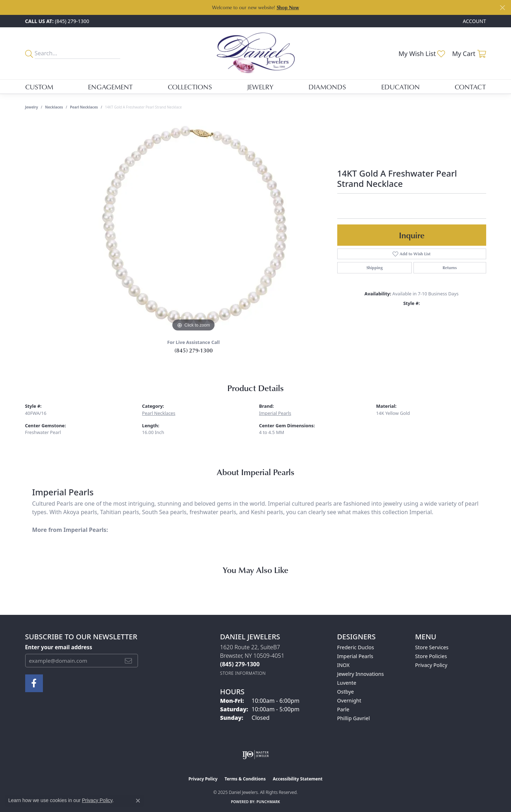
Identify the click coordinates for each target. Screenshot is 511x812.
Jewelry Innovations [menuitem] (361, 674)
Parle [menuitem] (343, 709)
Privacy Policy (431, 665)
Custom (39, 87)
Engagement (110, 87)
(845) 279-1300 (194, 350)
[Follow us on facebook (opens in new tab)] (34, 683)
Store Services (432, 647)
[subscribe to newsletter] (128, 661)
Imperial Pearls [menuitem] (355, 656)
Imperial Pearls (275, 413)
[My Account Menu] (474, 21)
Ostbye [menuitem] (346, 692)
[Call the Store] (240, 664)
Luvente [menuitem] (347, 683)
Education (401, 87)
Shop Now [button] (288, 7)
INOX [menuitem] (343, 665)
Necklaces (54, 107)
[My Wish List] (422, 54)
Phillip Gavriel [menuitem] (354, 718)
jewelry (32, 107)
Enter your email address (59, 647)
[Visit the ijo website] (255, 755)
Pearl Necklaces (84, 107)
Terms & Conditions (245, 779)
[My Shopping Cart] (469, 54)
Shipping (374, 268)
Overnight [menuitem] (349, 700)
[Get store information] (243, 673)
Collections (190, 87)
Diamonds (327, 87)
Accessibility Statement (298, 779)
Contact (470, 87)
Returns (450, 268)
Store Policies (431, 656)
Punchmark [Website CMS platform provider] (268, 802)
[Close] (502, 8)
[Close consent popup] (138, 801)
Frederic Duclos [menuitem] (356, 647)
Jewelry (260, 87)
